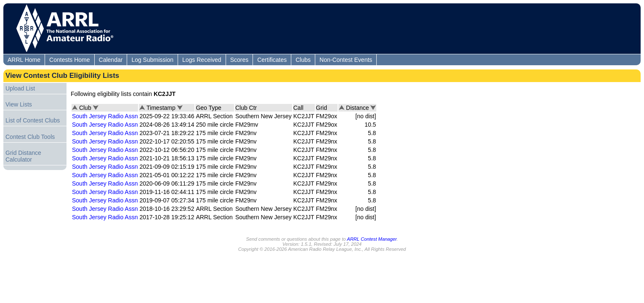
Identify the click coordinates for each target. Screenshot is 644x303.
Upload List (20, 88)
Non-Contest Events (346, 60)
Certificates (272, 60)
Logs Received (202, 60)
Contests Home (69, 60)
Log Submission (152, 60)
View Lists (19, 104)
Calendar (111, 60)
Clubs (303, 60)
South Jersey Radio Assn (105, 116)
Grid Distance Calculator (23, 156)
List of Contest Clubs (33, 120)
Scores (240, 60)
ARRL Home (24, 60)
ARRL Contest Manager (372, 239)
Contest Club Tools (30, 137)
